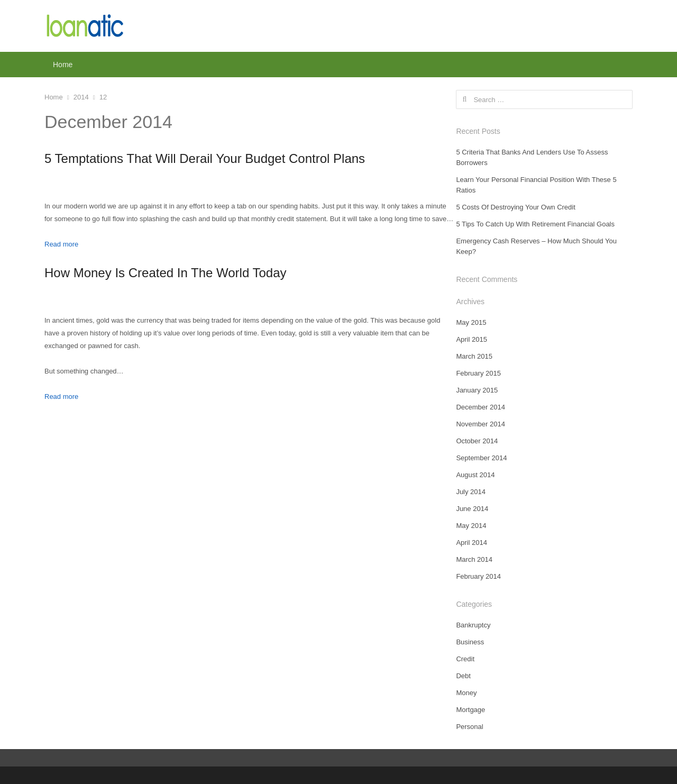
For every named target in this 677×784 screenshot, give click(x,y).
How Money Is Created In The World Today (166, 273)
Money (466, 693)
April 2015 (472, 339)
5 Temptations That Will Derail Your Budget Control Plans (205, 158)
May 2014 (471, 526)
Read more (61, 244)
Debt (463, 676)
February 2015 (478, 373)
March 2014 (474, 559)
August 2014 (475, 475)
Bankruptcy (473, 625)
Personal (469, 727)
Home (63, 65)
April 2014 (472, 543)
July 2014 (471, 492)
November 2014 (481, 424)
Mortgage (470, 710)
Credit (465, 659)
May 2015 (471, 322)
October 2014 (477, 441)
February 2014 (478, 576)
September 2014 (481, 458)
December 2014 (481, 407)
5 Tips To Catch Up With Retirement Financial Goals (535, 224)
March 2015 (474, 356)
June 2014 (472, 509)
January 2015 (477, 390)
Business (470, 642)
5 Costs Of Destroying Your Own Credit (515, 207)
